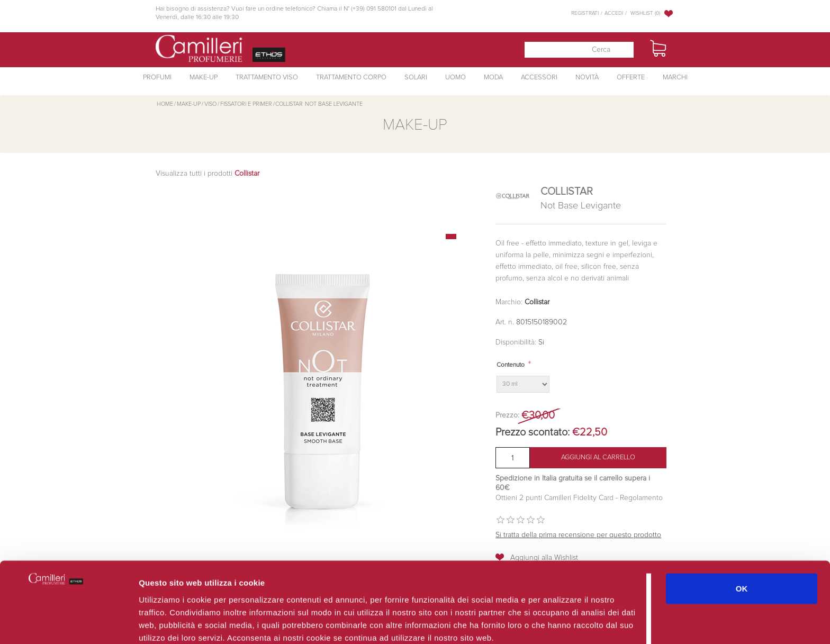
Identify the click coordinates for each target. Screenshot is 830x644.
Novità (587, 78)
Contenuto (511, 365)
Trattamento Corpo (351, 78)
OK (742, 540)
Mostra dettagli (562, 623)
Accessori (539, 78)
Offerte (631, 78)
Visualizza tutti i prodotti (207, 174)
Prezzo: (507, 415)
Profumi (157, 78)
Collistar (537, 302)
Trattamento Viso (267, 78)
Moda (493, 78)
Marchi (675, 78)
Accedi (614, 13)
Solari (416, 78)
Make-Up (204, 78)
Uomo (455, 78)
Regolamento (640, 498)
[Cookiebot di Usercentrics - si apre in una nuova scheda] (69, 623)
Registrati (585, 13)
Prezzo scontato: (533, 432)
